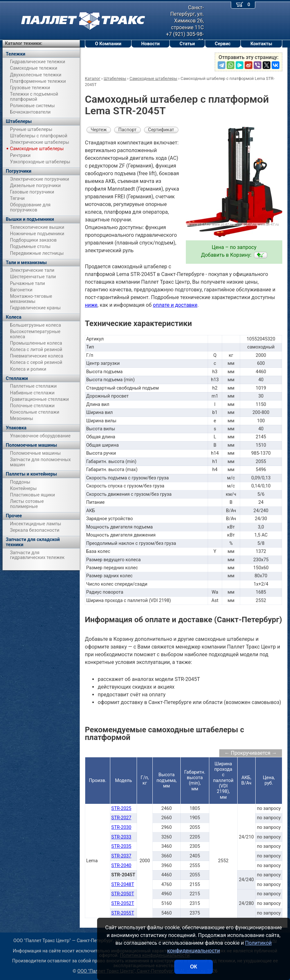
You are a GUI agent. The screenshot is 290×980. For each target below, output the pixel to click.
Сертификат (161, 130)
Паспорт (127, 130)
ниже (91, 305)
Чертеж (99, 130)
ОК (194, 967)
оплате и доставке (175, 305)
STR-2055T (123, 913)
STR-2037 (121, 856)
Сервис (223, 44)
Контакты (261, 44)
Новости (150, 44)
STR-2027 (121, 818)
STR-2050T (123, 894)
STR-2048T (123, 885)
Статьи (187, 44)
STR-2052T (123, 903)
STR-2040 (121, 866)
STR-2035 (121, 846)
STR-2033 (121, 837)
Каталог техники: (23, 43)
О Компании (108, 44)
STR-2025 (121, 808)
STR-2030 (121, 827)
